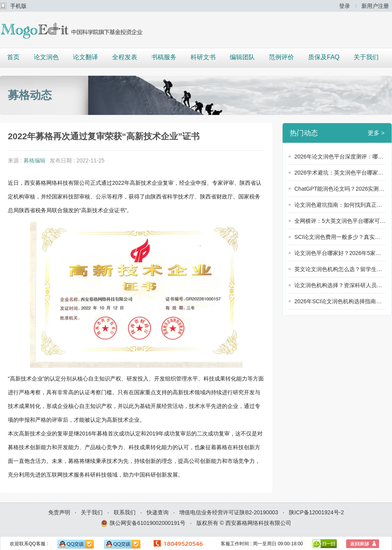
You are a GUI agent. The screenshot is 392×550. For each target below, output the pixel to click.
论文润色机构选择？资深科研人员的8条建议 (340, 285)
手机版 (18, 6)
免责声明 (59, 512)
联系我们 (125, 512)
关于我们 (366, 57)
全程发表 (125, 57)
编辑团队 (242, 57)
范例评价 (281, 57)
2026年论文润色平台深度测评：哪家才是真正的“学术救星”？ (340, 157)
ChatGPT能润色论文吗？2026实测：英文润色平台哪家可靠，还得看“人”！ (340, 189)
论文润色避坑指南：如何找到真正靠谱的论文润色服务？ (340, 205)
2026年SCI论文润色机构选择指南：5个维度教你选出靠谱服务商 (340, 301)
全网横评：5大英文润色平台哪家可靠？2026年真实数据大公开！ (340, 221)
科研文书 (203, 57)
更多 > (376, 133)
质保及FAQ (324, 57)
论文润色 (46, 57)
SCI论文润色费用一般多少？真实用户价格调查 (340, 237)
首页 (13, 57)
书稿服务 (164, 57)
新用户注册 (375, 6)
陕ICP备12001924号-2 (316, 512)
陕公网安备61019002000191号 (143, 523)
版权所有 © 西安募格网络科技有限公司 (244, 523)
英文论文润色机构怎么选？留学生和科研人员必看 (340, 269)
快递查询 (158, 512)
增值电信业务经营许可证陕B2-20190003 (229, 512)
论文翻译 (85, 57)
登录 (345, 6)
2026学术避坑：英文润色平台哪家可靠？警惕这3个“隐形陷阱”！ (340, 173)
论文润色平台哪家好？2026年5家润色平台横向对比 (340, 253)
